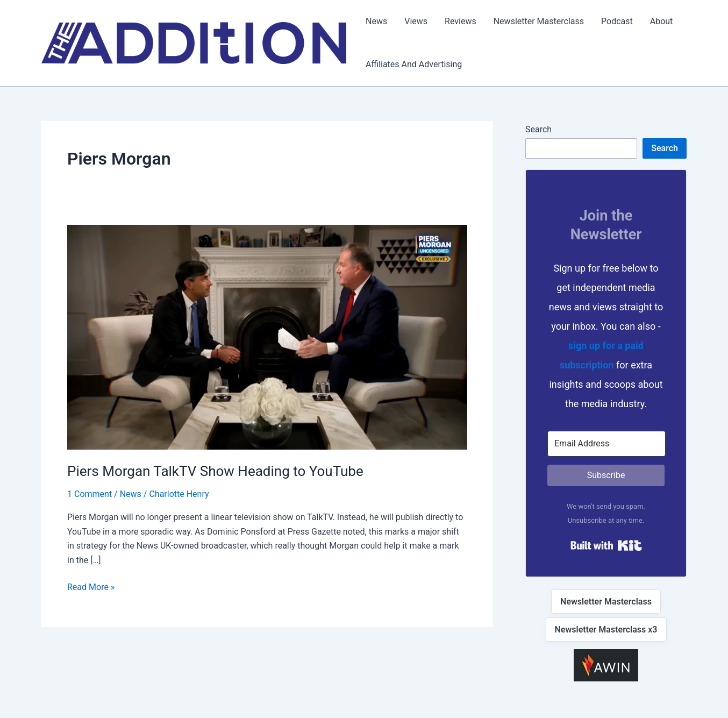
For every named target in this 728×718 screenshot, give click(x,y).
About (662, 21)
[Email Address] (606, 444)
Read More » (91, 587)
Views (416, 21)
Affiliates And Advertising (414, 64)
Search (538, 129)
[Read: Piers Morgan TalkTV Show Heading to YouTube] (267, 336)
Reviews (461, 21)
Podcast (617, 21)
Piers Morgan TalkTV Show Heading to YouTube (215, 471)
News (376, 21)
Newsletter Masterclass (539, 21)
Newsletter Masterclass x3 (606, 630)
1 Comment (90, 494)
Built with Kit (606, 545)
